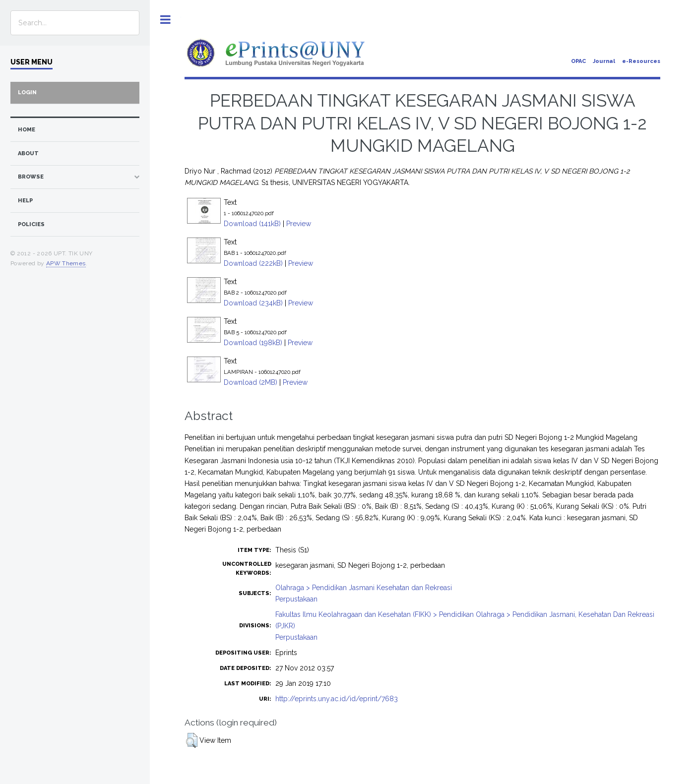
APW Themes (66, 263)
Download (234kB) (253, 303)
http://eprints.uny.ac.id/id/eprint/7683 (337, 699)
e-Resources (641, 61)
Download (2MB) (251, 382)
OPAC (578, 61)
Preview (299, 224)
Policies (31, 224)
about (28, 153)
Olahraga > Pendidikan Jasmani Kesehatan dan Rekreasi (364, 588)
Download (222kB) (253, 263)
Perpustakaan (296, 599)
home (27, 130)
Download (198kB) (253, 343)
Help (25, 201)
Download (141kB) (252, 224)
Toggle (165, 20)
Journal (604, 61)
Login (27, 92)
